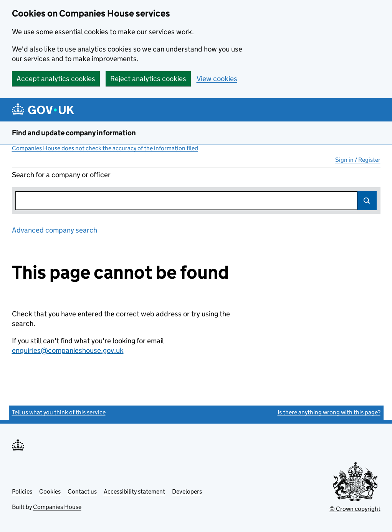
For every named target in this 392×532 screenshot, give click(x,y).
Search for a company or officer (61, 175)
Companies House (57, 507)
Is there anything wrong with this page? (329, 412)
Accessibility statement (134, 491)
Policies (22, 491)
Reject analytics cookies (148, 79)
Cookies (50, 491)
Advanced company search (55, 230)
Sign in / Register (358, 160)
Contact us (82, 491)
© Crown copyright (355, 509)
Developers (187, 491)
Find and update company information (74, 133)
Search (367, 201)
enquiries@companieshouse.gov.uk (68, 350)
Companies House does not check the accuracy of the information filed (105, 148)
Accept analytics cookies (56, 79)
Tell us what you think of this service (59, 412)
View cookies (217, 79)
